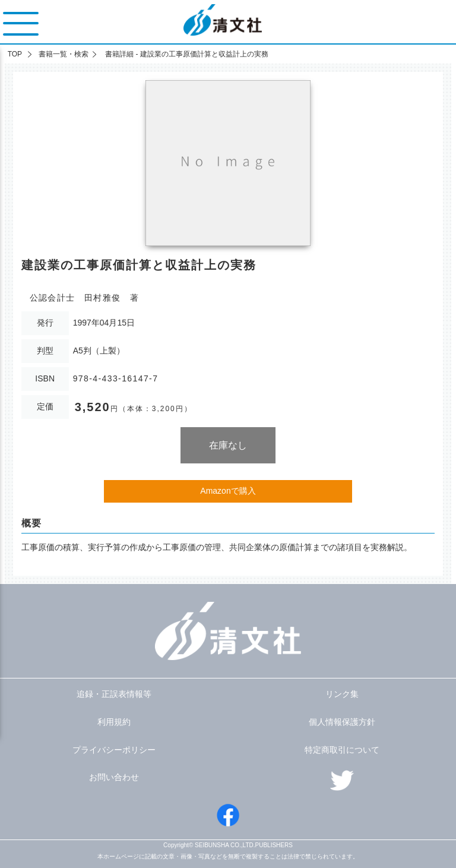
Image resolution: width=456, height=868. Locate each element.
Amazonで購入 (228, 491)
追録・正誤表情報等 (114, 694)
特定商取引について (342, 750)
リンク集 (342, 694)
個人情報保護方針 (342, 722)
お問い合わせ (114, 777)
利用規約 (114, 722)
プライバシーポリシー (114, 750)
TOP (15, 54)
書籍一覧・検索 (64, 54)
